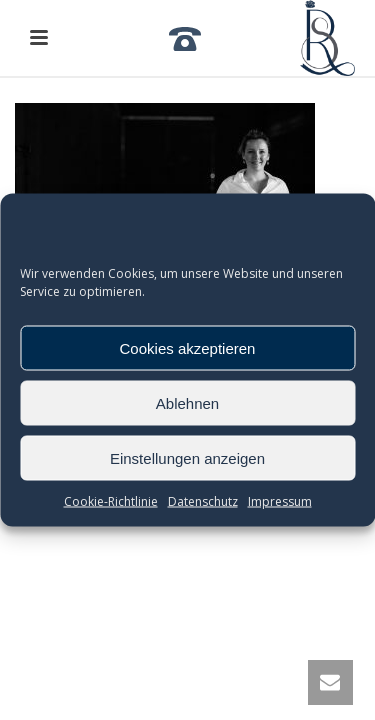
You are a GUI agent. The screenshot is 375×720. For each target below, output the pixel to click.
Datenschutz (203, 501)
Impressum (280, 501)
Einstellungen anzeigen (187, 457)
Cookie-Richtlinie (111, 501)
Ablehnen (187, 402)
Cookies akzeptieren (188, 347)
